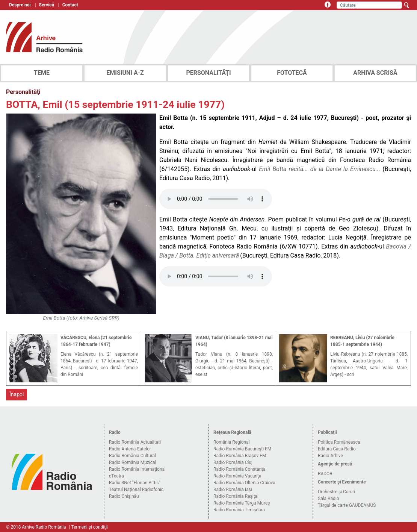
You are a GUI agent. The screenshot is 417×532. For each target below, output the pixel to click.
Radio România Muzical (132, 462)
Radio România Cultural (132, 456)
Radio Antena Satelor (130, 449)
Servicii (47, 5)
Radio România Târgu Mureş (242, 503)
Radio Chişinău (124, 496)
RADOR (325, 474)
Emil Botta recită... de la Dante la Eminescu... (320, 169)
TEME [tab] (42, 73)
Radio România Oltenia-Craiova (244, 483)
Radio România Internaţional (137, 469)
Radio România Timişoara (239, 510)
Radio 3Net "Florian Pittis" (135, 483)
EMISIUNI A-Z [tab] (125, 73)
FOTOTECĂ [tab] (292, 73)
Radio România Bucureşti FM (242, 449)
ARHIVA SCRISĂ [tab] (375, 73)
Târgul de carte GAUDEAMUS (347, 505)
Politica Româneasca (339, 442)
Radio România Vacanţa (237, 476)
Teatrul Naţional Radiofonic (136, 490)
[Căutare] (369, 5)
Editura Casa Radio (337, 449)
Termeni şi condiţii (89, 527)
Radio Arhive (330, 456)
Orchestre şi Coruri (336, 492)
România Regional (232, 442)
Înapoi (17, 394)
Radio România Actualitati (135, 442)
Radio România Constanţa (239, 469)
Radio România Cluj (233, 462)
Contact (70, 5)
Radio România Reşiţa (235, 496)
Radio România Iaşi (233, 490)
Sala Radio (329, 499)
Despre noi (20, 5)
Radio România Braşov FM (240, 456)
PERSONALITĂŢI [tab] (208, 73)
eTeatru (116, 476)
